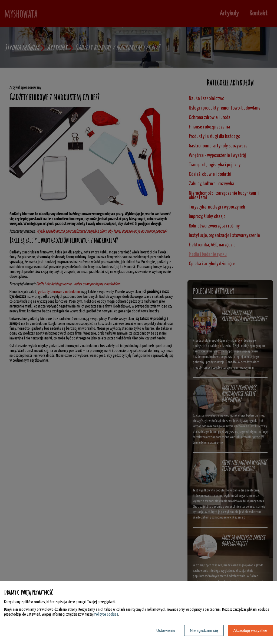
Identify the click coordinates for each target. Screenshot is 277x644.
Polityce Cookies (106, 614)
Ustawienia (166, 630)
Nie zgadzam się (204, 630)
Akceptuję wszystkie (250, 630)
